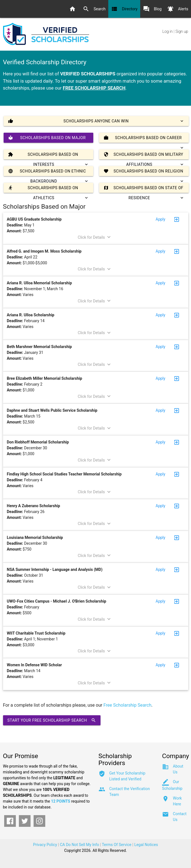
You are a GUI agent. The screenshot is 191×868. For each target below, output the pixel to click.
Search (94, 9)
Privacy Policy (45, 845)
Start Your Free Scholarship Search (52, 720)
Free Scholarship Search (128, 705)
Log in (168, 31)
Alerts (178, 9)
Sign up (182, 31)
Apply (161, 219)
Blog (152, 9)
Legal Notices (146, 845)
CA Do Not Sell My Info (80, 845)
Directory (124, 9)
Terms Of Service (117, 845)
